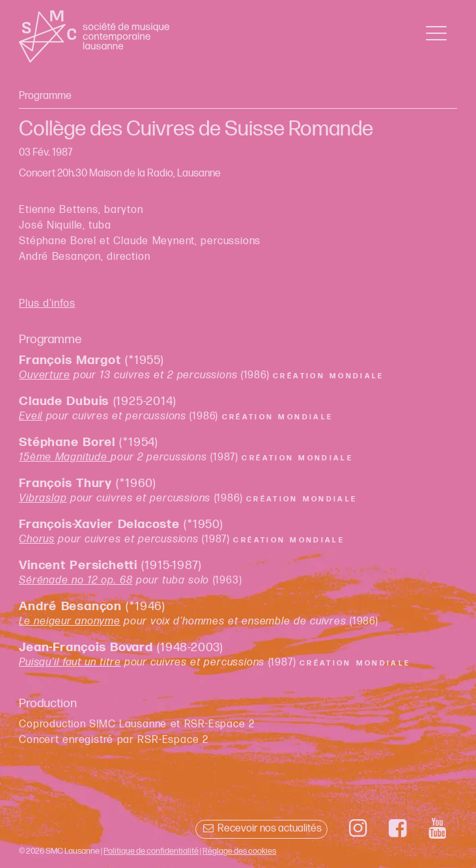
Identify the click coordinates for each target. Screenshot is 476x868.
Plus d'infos (47, 304)
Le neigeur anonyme (70, 622)
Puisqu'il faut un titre (70, 663)
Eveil (31, 416)
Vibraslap (43, 498)
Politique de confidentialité (151, 851)
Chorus (37, 539)
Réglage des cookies (239, 851)
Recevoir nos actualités (261, 829)
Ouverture (44, 375)
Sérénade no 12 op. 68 (76, 581)
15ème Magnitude (65, 457)
